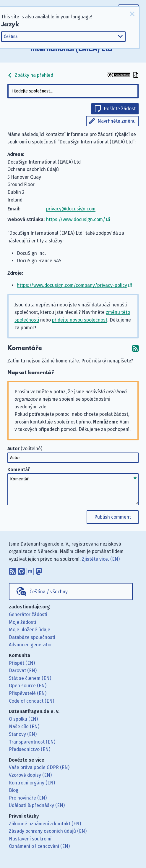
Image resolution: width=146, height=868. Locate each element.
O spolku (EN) (23, 719)
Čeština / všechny (49, 592)
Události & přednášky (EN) (37, 805)
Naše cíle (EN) (24, 726)
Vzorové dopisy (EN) (30, 775)
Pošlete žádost (120, 109)
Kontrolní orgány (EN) (32, 783)
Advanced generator (30, 645)
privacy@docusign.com (71, 209)
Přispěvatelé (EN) (28, 693)
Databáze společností (32, 637)
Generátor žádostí (28, 614)
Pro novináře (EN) (28, 798)
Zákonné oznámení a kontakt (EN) (45, 824)
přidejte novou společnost (80, 320)
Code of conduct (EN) (31, 701)
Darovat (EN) (23, 670)
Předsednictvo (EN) (30, 749)
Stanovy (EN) (23, 734)
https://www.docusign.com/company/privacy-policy (72, 285)
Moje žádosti (22, 622)
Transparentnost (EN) (32, 742)
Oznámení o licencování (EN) (39, 846)
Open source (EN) (28, 686)
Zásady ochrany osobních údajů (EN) (48, 831)
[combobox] (73, 91)
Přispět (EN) (22, 663)
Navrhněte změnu (117, 121)
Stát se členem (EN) (30, 678)
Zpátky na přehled (30, 75)
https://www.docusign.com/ (76, 219)
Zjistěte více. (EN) (101, 559)
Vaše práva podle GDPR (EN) (39, 767)
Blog (14, 790)
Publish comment (113, 517)
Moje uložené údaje (30, 630)
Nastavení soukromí (30, 839)
